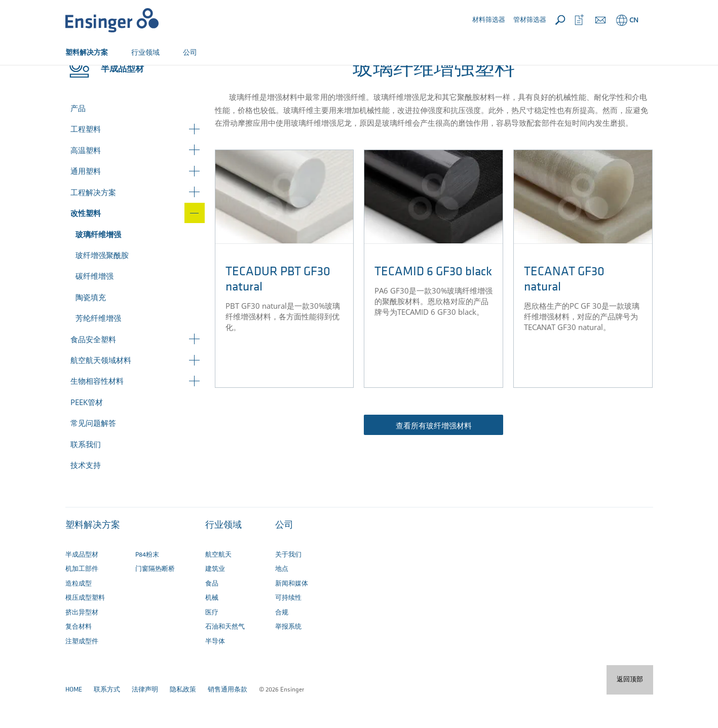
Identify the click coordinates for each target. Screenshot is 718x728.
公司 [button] (190, 52)
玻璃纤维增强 (98, 268)
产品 (78, 141)
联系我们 (86, 478)
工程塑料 (86, 162)
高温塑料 (86, 184)
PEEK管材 (87, 435)
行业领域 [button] (145, 52)
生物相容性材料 (97, 414)
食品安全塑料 (93, 373)
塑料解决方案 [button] (87, 52)
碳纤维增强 (95, 309)
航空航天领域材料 (101, 393)
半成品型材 (107, 75)
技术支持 (86, 498)
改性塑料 (149, 75)
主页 (72, 75)
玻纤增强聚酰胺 (102, 288)
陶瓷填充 (91, 331)
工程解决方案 (93, 226)
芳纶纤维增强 (98, 351)
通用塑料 (86, 204)
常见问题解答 (93, 456)
